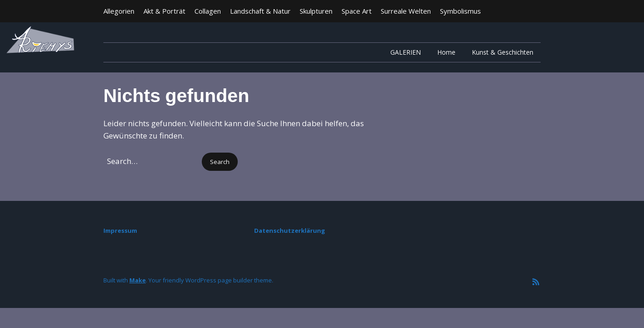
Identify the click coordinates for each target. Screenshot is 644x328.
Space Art (357, 11)
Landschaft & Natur (260, 11)
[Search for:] (152, 161)
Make (138, 280)
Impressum (120, 231)
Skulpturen (316, 11)
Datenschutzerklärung (290, 231)
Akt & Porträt (164, 11)
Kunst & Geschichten (503, 52)
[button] (220, 162)
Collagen (208, 11)
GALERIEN (406, 52)
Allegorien (119, 11)
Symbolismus (460, 11)
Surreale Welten (406, 11)
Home (446, 52)
